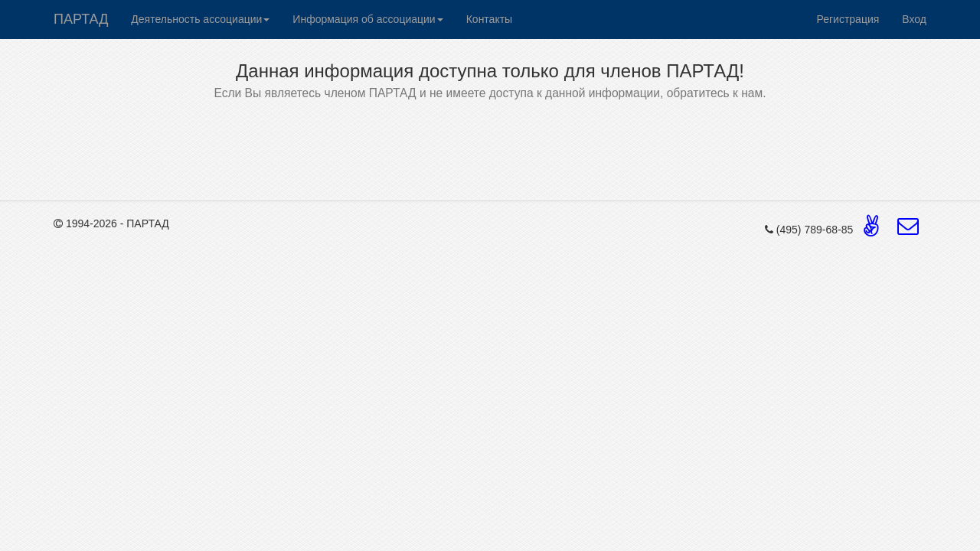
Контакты (489, 19)
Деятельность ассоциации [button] (200, 19)
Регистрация (848, 19)
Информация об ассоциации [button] (367, 19)
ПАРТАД (81, 19)
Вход (914, 19)
